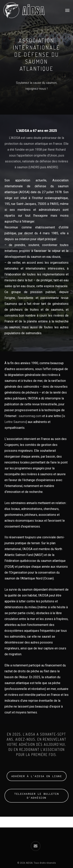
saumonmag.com (30, 416)
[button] (67, 10)
